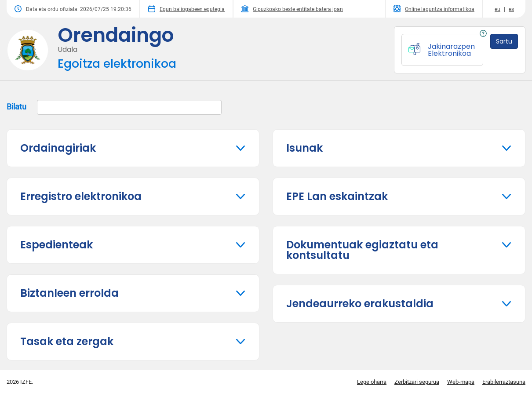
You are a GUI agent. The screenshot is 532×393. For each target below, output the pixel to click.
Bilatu (114, 107)
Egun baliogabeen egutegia (186, 9)
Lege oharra (372, 382)
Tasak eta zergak (67, 341)
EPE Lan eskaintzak (337, 196)
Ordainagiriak (58, 148)
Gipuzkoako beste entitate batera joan (292, 9)
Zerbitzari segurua (417, 382)
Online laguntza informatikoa (434, 9)
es (511, 9)
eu (497, 9)
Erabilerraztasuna (504, 382)
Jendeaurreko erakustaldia (360, 304)
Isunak (304, 148)
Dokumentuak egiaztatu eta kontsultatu (362, 250)
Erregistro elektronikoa (81, 196)
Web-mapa (461, 382)
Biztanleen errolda (69, 293)
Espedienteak (56, 245)
